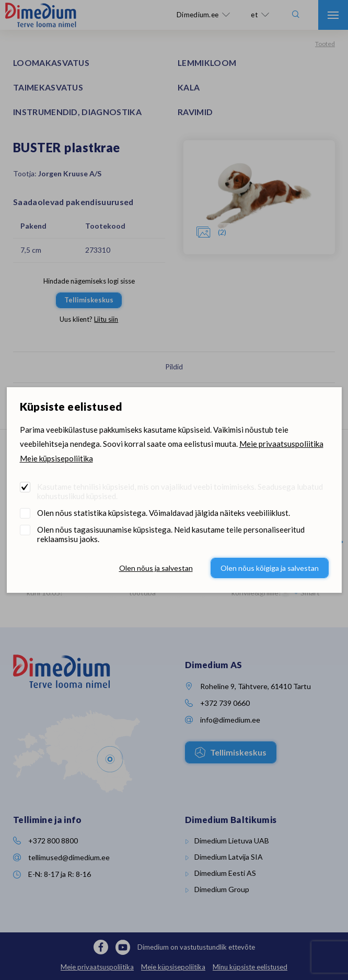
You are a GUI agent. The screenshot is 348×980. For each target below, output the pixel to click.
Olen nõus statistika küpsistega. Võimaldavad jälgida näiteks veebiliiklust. (164, 513)
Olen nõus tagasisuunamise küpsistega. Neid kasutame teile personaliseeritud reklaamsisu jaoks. (171, 534)
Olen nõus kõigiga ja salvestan (270, 568)
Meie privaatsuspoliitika (281, 444)
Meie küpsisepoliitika (56, 458)
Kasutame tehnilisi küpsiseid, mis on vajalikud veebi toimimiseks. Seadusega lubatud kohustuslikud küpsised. (180, 491)
